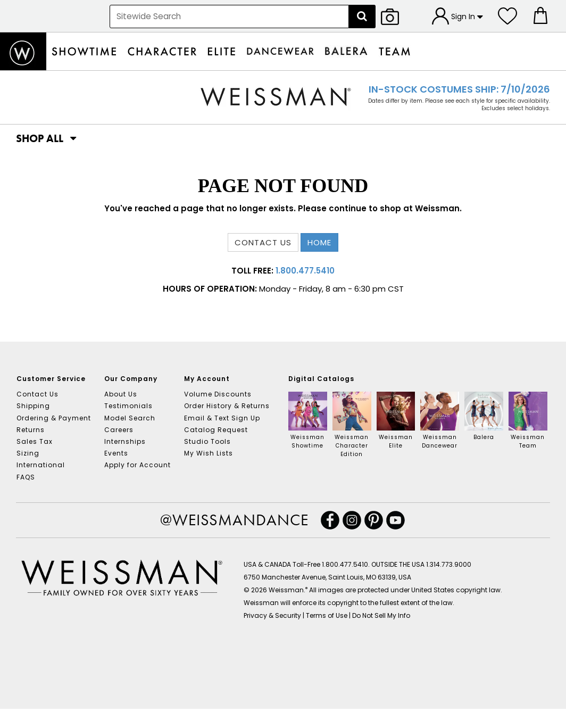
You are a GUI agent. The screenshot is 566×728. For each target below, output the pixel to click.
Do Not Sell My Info (381, 615)
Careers (119, 430)
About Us (121, 394)
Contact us (263, 242)
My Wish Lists (209, 453)
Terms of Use (327, 615)
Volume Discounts (218, 394)
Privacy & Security (272, 615)
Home (319, 242)
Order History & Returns (227, 406)
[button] (40, 138)
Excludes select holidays (515, 108)
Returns (31, 430)
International (41, 465)
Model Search (130, 418)
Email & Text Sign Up (222, 418)
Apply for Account (138, 465)
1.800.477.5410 (305, 271)
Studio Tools (207, 441)
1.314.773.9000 (449, 564)
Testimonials (128, 406)
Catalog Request (216, 430)
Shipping (33, 406)
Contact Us (38, 394)
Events (116, 453)
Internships (125, 441)
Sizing (28, 453)
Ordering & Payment (54, 418)
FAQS (26, 477)
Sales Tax (35, 441)
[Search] (362, 16)
